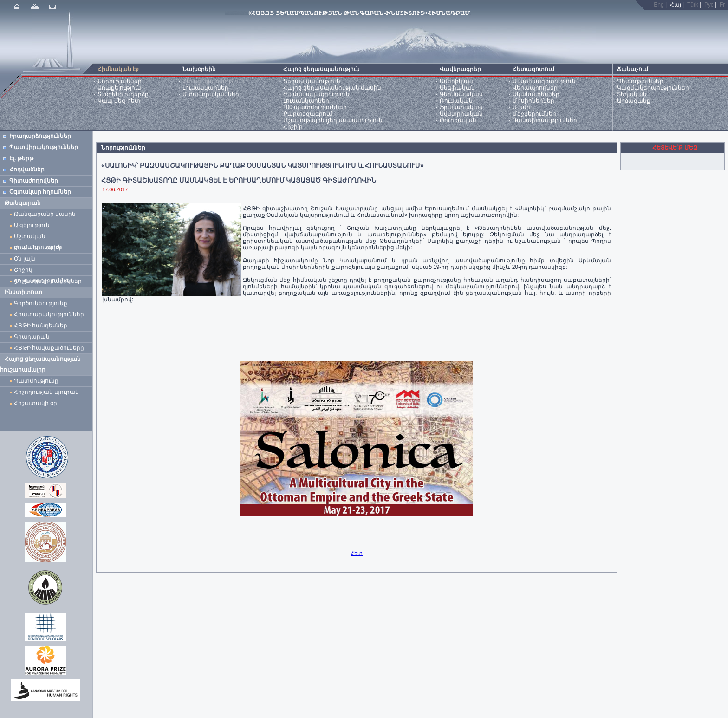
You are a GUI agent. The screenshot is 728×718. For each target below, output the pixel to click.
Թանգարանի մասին (45, 214)
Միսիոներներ (533, 101)
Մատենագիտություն (544, 81)
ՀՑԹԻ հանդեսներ (42, 326)
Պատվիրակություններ (44, 147)
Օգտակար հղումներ (40, 192)
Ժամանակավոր (38, 248)
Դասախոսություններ (545, 120)
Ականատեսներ (536, 94)
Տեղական (632, 94)
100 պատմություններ (315, 107)
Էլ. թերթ (21, 158)
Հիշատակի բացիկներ (49, 281)
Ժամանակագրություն (316, 94)
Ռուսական (456, 101)
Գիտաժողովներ (34, 181)
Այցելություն (32, 225)
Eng (659, 5)
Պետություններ (640, 81)
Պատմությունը (36, 381)
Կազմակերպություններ (653, 88)
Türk (693, 5)
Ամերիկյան (456, 81)
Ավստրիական (461, 114)
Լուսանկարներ (205, 88)
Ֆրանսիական (461, 107)
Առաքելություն (119, 88)
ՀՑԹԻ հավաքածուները (49, 348)
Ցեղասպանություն (312, 81)
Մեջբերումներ (534, 114)
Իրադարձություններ (40, 136)
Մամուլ (523, 107)
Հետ (357, 553)
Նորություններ (120, 81)
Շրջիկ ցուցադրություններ (45, 271)
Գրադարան (32, 337)
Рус (709, 5)
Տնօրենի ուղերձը (123, 94)
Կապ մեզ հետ (119, 101)
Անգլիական (457, 88)
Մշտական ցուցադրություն (38, 238)
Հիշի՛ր (293, 127)
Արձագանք (634, 101)
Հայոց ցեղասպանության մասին (332, 88)
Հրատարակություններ (49, 314)
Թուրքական (458, 120)
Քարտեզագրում (308, 114)
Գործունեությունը (41, 303)
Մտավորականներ (211, 94)
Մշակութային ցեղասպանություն (333, 120)
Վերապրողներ (535, 88)
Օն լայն (26, 259)
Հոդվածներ (27, 170)
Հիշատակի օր (36, 403)
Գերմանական (461, 94)
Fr (722, 5)
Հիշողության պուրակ (46, 392)
